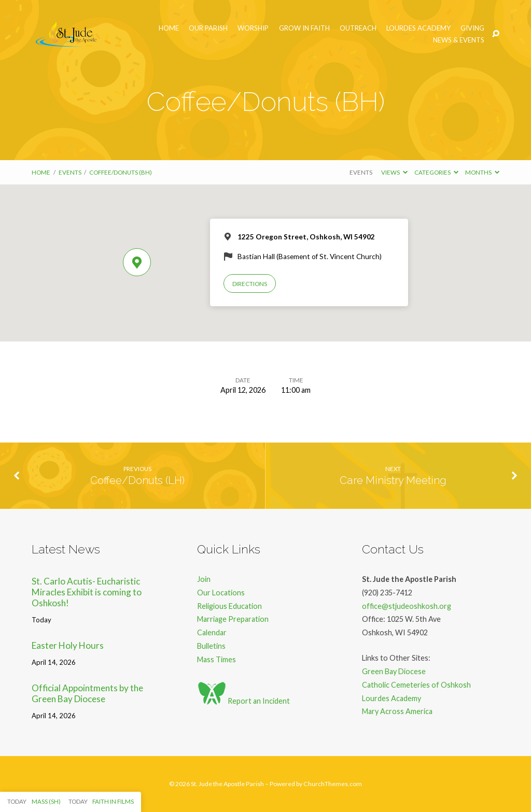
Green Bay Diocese (394, 671)
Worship (253, 28)
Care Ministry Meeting (393, 480)
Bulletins (211, 646)
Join (204, 579)
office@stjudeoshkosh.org (407, 606)
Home (169, 28)
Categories (436, 172)
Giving (472, 28)
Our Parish (208, 28)
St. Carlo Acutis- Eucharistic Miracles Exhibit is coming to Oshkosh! (87, 592)
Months (482, 172)
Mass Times (216, 659)
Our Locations (221, 593)
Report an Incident (243, 701)
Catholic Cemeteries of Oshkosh (416, 685)
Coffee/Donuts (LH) (137, 480)
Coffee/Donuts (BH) (121, 172)
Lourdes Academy (418, 28)
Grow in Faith (304, 28)
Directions (250, 284)
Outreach (358, 28)
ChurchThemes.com (333, 784)
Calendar (212, 632)
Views (394, 172)
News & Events (459, 40)
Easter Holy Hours (68, 645)
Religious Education (229, 606)
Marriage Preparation (233, 619)
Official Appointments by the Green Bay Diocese (87, 693)
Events (70, 172)
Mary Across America (397, 711)
